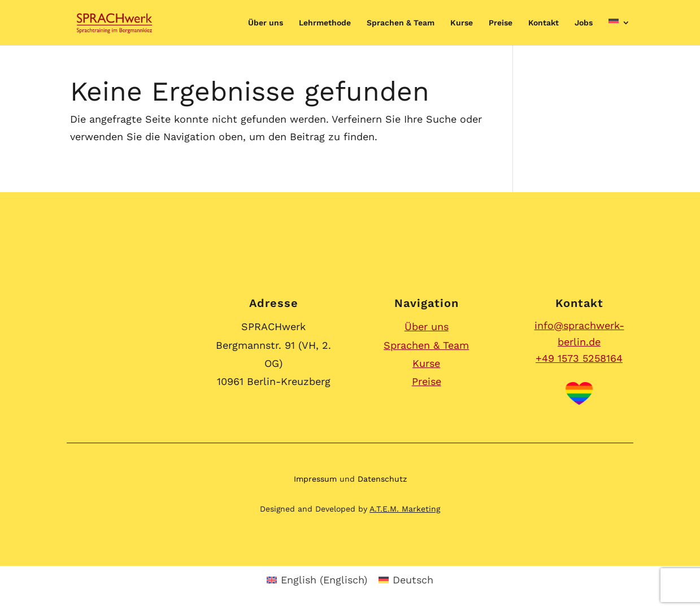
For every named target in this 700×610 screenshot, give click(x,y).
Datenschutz (382, 479)
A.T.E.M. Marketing (405, 509)
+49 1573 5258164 (579, 358)
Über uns (266, 23)
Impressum (315, 479)
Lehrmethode (325, 23)
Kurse (462, 23)
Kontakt (544, 23)
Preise (501, 23)
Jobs (584, 23)
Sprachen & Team (401, 23)
